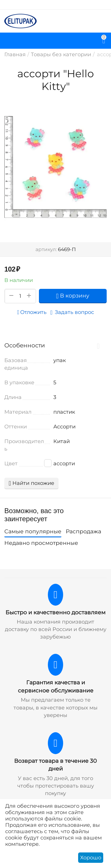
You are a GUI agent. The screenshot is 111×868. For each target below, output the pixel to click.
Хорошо (91, 858)
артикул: (46, 249)
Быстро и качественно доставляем (55, 612)
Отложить (32, 312)
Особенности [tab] (54, 345)
